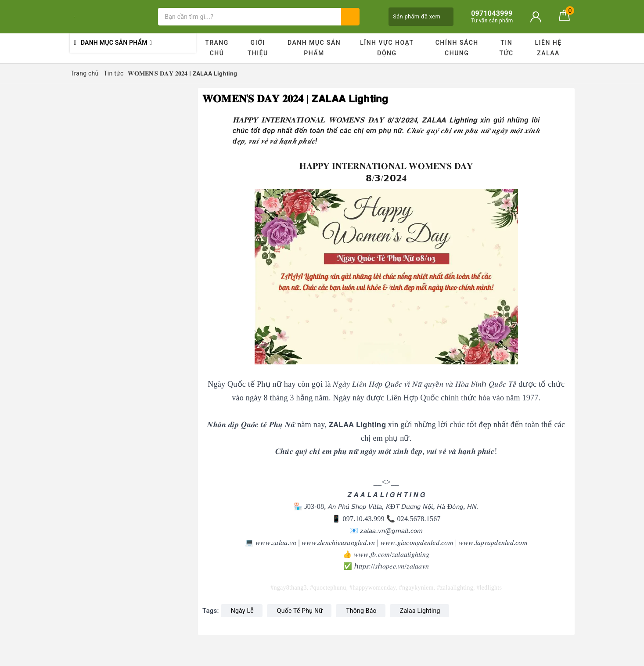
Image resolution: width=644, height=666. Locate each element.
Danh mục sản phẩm (314, 48)
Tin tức (507, 48)
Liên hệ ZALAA (549, 48)
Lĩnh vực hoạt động (387, 48)
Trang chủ (217, 48)
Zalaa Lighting (420, 611)
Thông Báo (361, 611)
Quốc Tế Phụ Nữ (300, 611)
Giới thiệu (258, 48)
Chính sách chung (457, 48)
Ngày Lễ (242, 611)
